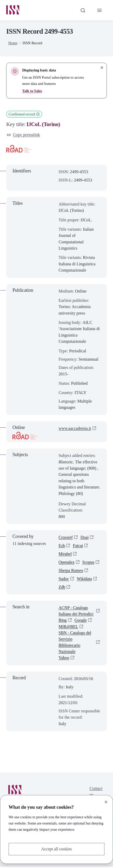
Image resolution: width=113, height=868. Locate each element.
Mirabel (65, 555)
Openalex (67, 563)
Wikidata (85, 580)
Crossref (66, 538)
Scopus (89, 563)
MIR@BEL (69, 628)
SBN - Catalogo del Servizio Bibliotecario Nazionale (75, 643)
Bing (63, 621)
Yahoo (64, 659)
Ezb (62, 546)
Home (13, 43)
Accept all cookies (57, 849)
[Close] (106, 802)
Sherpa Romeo (71, 571)
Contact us (96, 793)
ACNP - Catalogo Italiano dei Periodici (76, 612)
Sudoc (64, 580)
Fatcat (78, 546)
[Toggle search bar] (83, 10)
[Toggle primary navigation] (99, 10)
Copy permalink (24, 135)
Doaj (85, 538)
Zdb (62, 588)
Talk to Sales (32, 91)
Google (81, 621)
